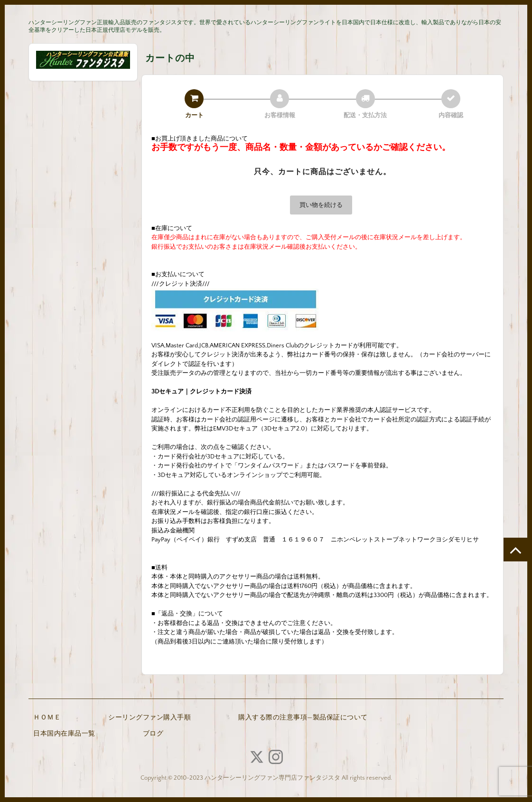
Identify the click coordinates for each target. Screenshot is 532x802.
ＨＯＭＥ (47, 718)
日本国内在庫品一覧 (64, 734)
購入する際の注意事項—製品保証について (303, 718)
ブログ (153, 734)
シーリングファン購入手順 (149, 718)
